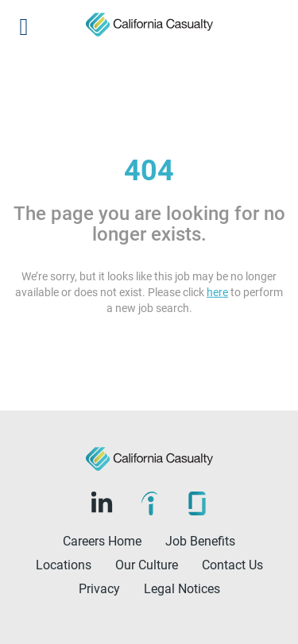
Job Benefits (200, 541)
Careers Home (102, 541)
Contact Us (232, 565)
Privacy (99, 589)
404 (149, 171)
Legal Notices (182, 589)
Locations (64, 565)
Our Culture (147, 565)
